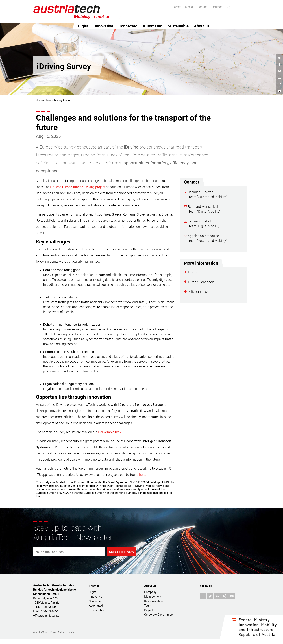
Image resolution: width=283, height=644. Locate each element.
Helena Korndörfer (199, 221)
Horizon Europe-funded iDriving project (78, 187)
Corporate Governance (158, 615)
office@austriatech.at (47, 616)
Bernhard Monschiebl (201, 207)
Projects (149, 610)
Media (189, 7)
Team (148, 606)
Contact (202, 7)
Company (150, 592)
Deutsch (217, 7)
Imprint (71, 632)
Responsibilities (154, 601)
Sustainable (178, 26)
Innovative (104, 26)
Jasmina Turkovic (199, 192)
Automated (153, 26)
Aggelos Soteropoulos (201, 236)
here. (143, 475)
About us (202, 26)
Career (176, 7)
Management (153, 597)
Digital (84, 26)
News (48, 100)
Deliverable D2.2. (110, 432)
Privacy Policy (57, 632)
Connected (128, 26)
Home (39, 100)
